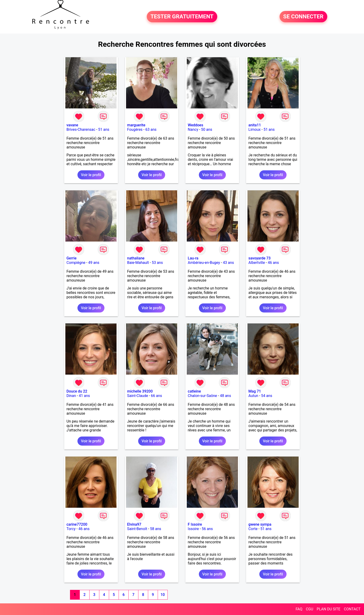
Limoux (254, 129)
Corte (253, 529)
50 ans (207, 129)
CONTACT (352, 609)
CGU (310, 609)
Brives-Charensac (81, 129)
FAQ (299, 609)
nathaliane (136, 258)
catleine (194, 391)
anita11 (255, 125)
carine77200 (77, 524)
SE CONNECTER (303, 17)
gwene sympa (260, 524)
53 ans (157, 263)
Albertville (257, 263)
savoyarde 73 (259, 258)
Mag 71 (255, 391)
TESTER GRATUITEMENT (182, 17)
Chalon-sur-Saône (202, 396)
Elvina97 (134, 524)
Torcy (71, 529)
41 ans (84, 396)
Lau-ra (193, 258)
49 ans (94, 263)
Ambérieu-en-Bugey (204, 263)
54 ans (267, 396)
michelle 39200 (140, 391)
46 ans (273, 263)
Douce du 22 (77, 391)
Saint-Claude (138, 396)
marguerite (136, 125)
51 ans (104, 129)
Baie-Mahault (138, 263)
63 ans (151, 129)
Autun (253, 396)
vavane (72, 125)
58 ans (156, 529)
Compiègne (76, 263)
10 (163, 595)
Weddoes (195, 125)
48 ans (225, 396)
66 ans (157, 396)
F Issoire (195, 524)
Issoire (193, 529)
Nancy (193, 129)
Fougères (135, 129)
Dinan (71, 396)
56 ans (207, 529)
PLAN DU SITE (329, 609)
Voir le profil (91, 175)
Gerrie (72, 258)
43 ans (228, 263)
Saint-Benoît (137, 529)
